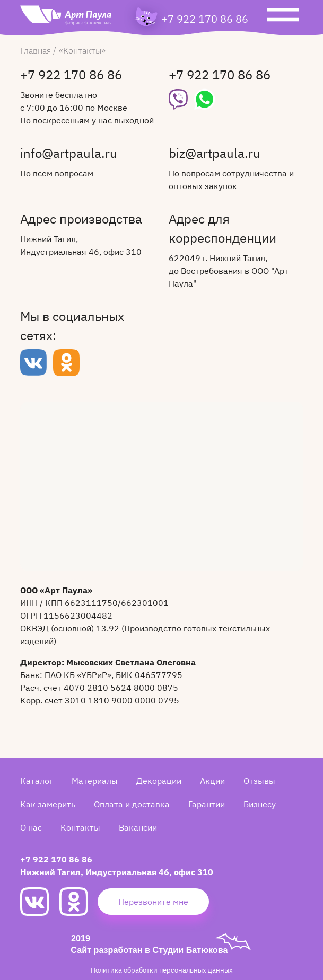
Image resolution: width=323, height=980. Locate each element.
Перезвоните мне (153, 902)
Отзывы (259, 781)
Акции (212, 781)
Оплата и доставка (132, 804)
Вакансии (138, 827)
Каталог (37, 781)
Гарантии (207, 804)
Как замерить (48, 804)
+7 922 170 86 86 (205, 19)
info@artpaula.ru (69, 154)
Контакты (80, 827)
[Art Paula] (66, 18)
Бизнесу (260, 804)
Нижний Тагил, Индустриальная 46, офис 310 (117, 872)
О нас (31, 827)
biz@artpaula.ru (215, 154)
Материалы (95, 781)
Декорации (159, 781)
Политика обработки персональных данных (162, 970)
